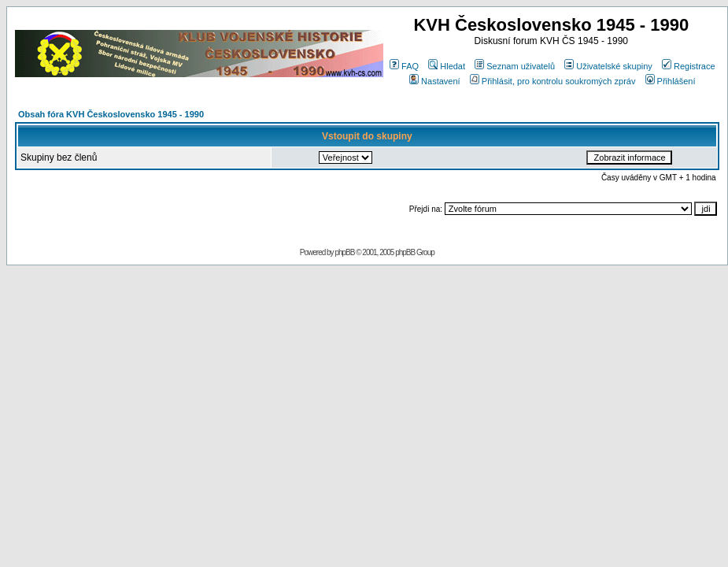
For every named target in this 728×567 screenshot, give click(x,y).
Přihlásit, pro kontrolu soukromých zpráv (553, 81)
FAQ (404, 66)
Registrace (689, 66)
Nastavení (435, 81)
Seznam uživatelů (515, 66)
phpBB (344, 252)
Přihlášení (671, 81)
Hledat (447, 66)
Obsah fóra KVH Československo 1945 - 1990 (111, 114)
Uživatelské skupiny (608, 66)
